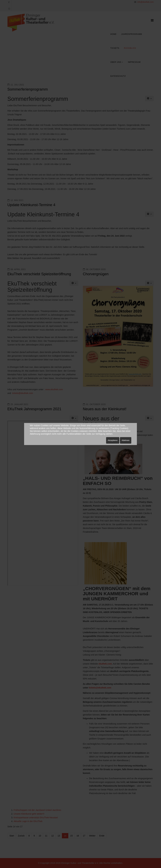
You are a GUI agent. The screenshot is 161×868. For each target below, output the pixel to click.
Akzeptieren (113, 440)
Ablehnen (126, 440)
